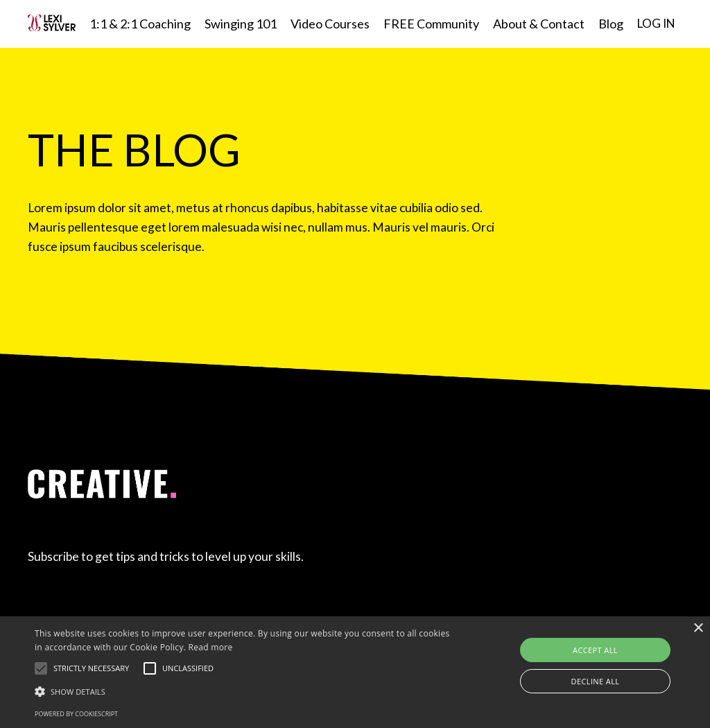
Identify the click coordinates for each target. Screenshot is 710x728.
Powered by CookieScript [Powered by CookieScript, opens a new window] (76, 714)
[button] (41, 668)
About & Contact (536, 24)
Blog (608, 24)
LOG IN (655, 24)
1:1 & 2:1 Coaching (137, 24)
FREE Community (428, 24)
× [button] (698, 629)
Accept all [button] (595, 650)
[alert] (355, 672)
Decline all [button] (596, 681)
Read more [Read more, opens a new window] (211, 647)
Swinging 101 (238, 24)
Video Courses (327, 24)
